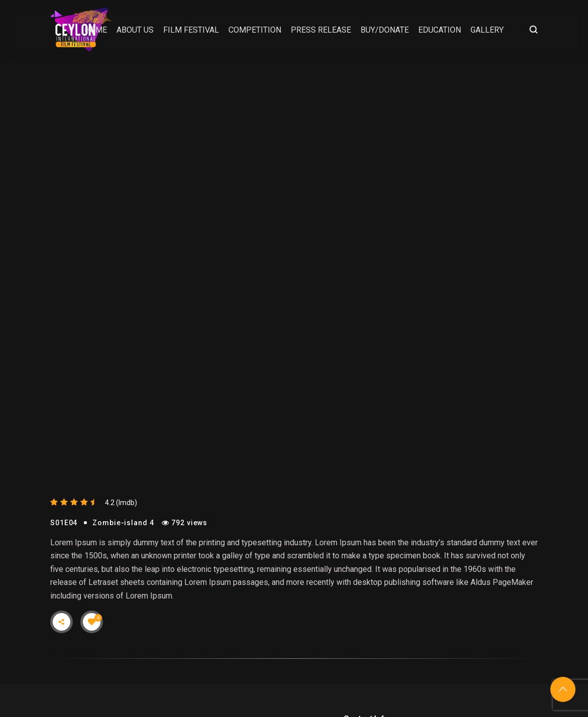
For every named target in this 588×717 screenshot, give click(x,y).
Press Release (321, 30)
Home (96, 30)
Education (440, 30)
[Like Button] (92, 622)
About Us (135, 30)
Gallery (487, 30)
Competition (255, 30)
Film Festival (191, 30)
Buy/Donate (385, 30)
